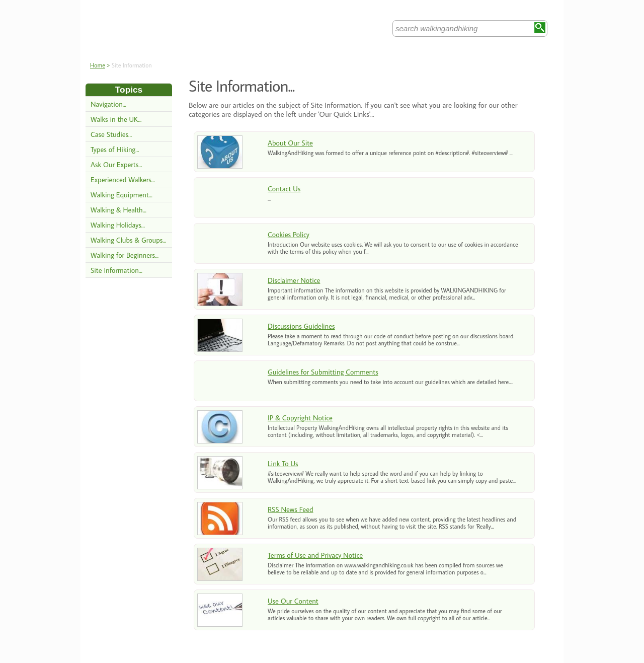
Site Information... (116, 270)
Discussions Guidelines (301, 326)
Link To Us (283, 463)
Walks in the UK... (116, 119)
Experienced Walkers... (123, 179)
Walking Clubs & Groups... (128, 240)
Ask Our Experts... (116, 164)
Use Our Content (293, 601)
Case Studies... (111, 134)
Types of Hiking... (115, 149)
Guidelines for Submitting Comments (323, 372)
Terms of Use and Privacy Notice (315, 555)
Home (98, 65)
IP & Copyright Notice (300, 418)
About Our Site (290, 143)
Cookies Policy (289, 234)
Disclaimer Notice (294, 280)
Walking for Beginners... (125, 255)
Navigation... (108, 104)
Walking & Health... (118, 210)
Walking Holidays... (118, 225)
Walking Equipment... (122, 195)
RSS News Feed (291, 509)
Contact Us (284, 189)
